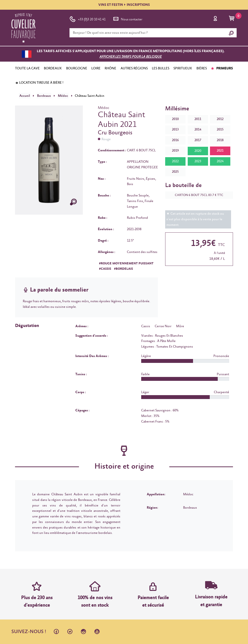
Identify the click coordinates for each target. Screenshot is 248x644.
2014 (198, 129)
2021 (220, 151)
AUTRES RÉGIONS (134, 68)
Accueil (24, 96)
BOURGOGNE (77, 68)
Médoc (61, 96)
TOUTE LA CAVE (27, 68)
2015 (220, 129)
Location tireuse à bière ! (39, 83)
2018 (220, 140)
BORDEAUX (53, 68)
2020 (198, 151)
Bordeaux (43, 96)
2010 (175, 119)
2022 (175, 161)
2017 (198, 140)
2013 (175, 129)
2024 (220, 161)
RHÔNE (110, 68)
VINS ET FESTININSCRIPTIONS (124, 5)
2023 (198, 161)
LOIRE (96, 68)
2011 (198, 119)
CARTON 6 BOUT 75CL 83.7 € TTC (197, 195)
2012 (220, 119)
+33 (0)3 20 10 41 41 (88, 18)
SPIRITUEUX (183, 68)
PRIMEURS (222, 68)
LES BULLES (161, 68)
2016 (175, 140)
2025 (175, 171)
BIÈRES (202, 68)
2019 (175, 151)
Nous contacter (127, 18)
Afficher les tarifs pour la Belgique (131, 57)
